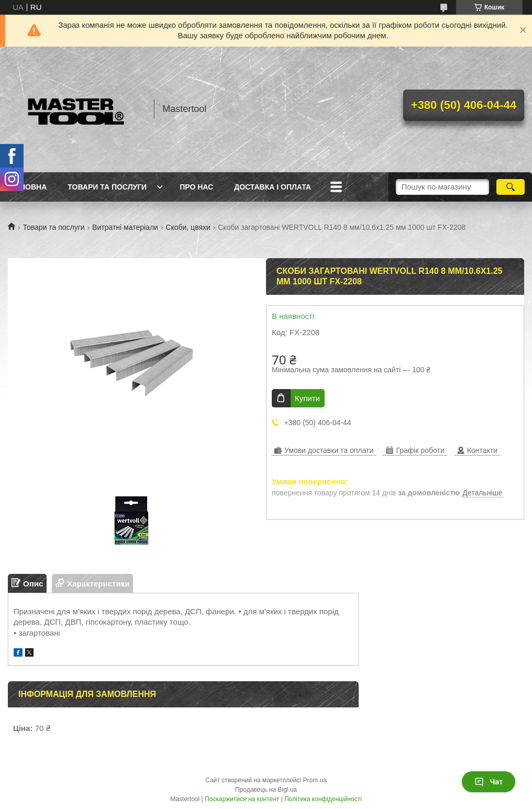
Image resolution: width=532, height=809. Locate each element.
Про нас (196, 187)
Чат (489, 782)
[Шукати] (511, 187)
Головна (29, 187)
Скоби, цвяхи (188, 227)
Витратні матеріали (125, 227)
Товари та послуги (107, 187)
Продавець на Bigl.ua (266, 790)
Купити (307, 398)
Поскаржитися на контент (242, 799)
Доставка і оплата (273, 187)
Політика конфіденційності (323, 799)
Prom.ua (315, 780)
